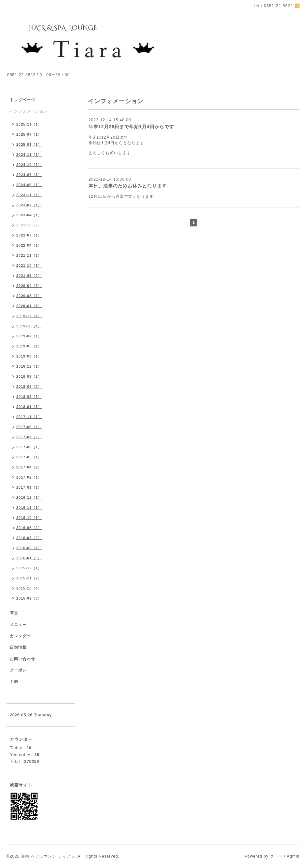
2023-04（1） (29, 215)
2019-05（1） (29, 346)
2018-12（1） (29, 366)
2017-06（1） (29, 447)
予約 (14, 682)
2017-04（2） (29, 467)
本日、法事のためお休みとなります (128, 186)
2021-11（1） (29, 255)
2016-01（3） (29, 558)
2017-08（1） (29, 427)
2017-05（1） (29, 457)
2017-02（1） (29, 477)
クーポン (18, 670)
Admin (293, 856)
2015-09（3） (29, 598)
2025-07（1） (29, 134)
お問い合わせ (22, 659)
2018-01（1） (29, 407)
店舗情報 (18, 647)
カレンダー (20, 636)
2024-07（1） (29, 175)
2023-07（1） (29, 205)
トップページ (22, 100)
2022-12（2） (29, 225)
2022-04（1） (29, 245)
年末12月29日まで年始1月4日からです (131, 127)
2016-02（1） (29, 548)
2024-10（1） (29, 165)
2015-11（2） (29, 578)
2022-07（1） (29, 235)
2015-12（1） (29, 568)
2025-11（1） (29, 124)
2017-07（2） (29, 437)
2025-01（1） (29, 144)
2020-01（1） (29, 306)
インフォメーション (29, 111)
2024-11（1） (29, 155)
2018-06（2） (29, 387)
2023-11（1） (29, 195)
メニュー (18, 625)
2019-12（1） (29, 316)
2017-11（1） (29, 417)
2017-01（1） (29, 487)
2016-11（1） (29, 508)
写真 (14, 613)
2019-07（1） (29, 336)
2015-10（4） (29, 588)
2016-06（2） (29, 528)
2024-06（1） (29, 185)
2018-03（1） (29, 397)
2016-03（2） (29, 538)
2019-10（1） (29, 326)
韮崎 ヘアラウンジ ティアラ (48, 856)
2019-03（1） (29, 356)
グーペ (276, 856)
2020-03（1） (29, 296)
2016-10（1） (29, 518)
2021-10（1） (29, 265)
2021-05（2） (29, 276)
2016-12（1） (29, 497)
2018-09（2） (29, 376)
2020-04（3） (29, 286)
